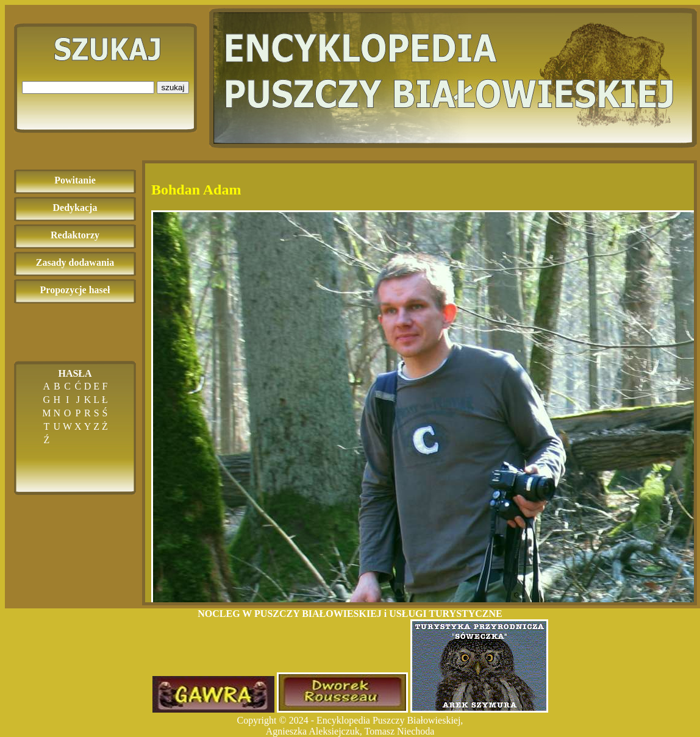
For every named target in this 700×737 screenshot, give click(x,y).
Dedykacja (75, 208)
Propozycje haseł (75, 290)
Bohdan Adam (196, 190)
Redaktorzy (75, 235)
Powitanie (75, 180)
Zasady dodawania (75, 262)
